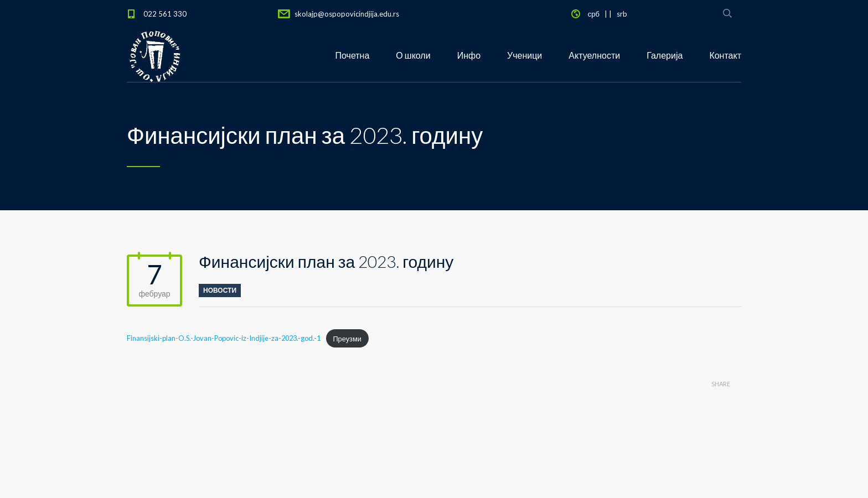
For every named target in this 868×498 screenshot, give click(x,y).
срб (594, 14)
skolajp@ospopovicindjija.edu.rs (347, 14)
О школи (413, 55)
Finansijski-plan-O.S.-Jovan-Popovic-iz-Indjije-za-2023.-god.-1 (224, 339)
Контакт (725, 55)
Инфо (469, 55)
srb (622, 14)
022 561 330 (165, 14)
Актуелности (594, 55)
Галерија (665, 55)
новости (220, 290)
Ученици (525, 55)
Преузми (347, 339)
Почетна (353, 55)
